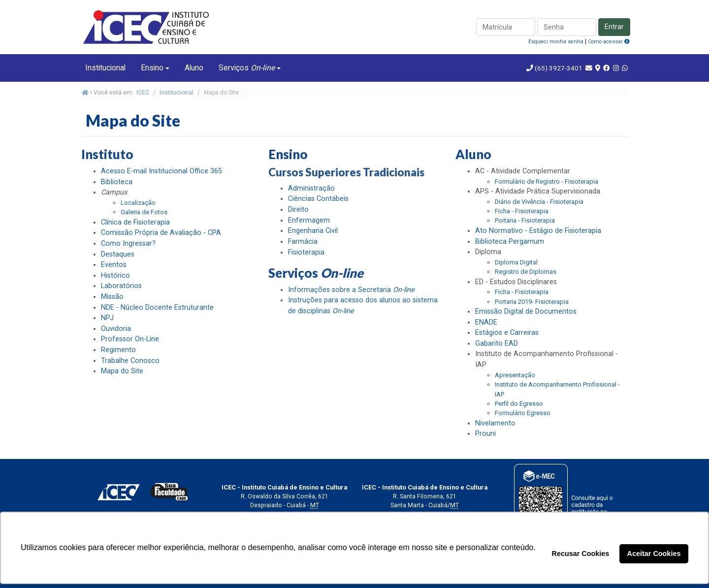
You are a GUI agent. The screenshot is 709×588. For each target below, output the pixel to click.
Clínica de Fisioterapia (135, 222)
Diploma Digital (516, 262)
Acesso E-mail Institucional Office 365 (161, 171)
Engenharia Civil (313, 231)
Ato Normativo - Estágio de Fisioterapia (538, 231)
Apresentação (515, 375)
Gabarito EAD (497, 343)
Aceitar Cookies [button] (654, 554)
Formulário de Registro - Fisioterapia (547, 181)
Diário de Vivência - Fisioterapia (539, 202)
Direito (298, 210)
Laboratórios (121, 286)
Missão (112, 297)
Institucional (105, 68)
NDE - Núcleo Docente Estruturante (157, 308)
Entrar (614, 27)
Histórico (115, 276)
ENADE (486, 322)
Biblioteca (117, 182)
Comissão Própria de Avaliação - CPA (161, 233)
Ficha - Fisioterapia (522, 211)
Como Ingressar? (128, 244)
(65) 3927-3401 (558, 68)
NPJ (107, 318)
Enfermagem (309, 220)
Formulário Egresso (523, 413)
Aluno (194, 68)
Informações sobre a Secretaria (351, 290)
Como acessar (609, 42)
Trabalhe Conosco (130, 361)
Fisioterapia (306, 252)
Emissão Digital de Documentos (526, 311)
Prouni (485, 434)
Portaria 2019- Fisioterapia (532, 302)
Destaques (118, 254)
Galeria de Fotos (144, 212)
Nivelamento (495, 423)
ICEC (143, 93)
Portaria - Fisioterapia (525, 220)
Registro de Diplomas (526, 272)
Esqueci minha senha (556, 42)
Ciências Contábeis (318, 199)
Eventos (114, 265)
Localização (138, 203)
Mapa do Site (122, 371)
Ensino (152, 68)
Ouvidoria (116, 329)
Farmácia (303, 242)
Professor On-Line (130, 339)
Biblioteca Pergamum (510, 242)
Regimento (118, 350)
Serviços (247, 68)
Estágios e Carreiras (507, 333)
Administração (311, 188)
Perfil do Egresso (519, 404)
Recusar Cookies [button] (581, 554)
